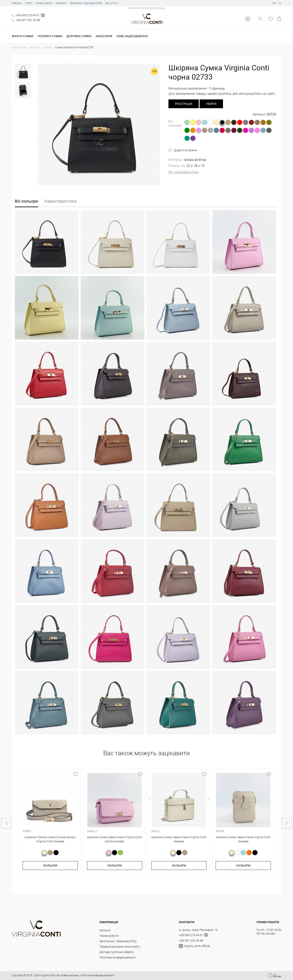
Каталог (105, 930)
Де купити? (112, 3)
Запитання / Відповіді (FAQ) (86, 3)
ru (280, 3)
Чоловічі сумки (50, 36)
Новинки (17, 3)
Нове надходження (132, 36)
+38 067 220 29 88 (28, 20)
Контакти (61, 3)
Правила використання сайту (120, 947)
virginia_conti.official (194, 946)
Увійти (250, 19)
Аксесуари (104, 36)
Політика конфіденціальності (98, 975)
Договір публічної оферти (117, 952)
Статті (29, 3)
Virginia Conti (48, 975)
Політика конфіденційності (118, 957)
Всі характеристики (183, 172)
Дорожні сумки (79, 36)
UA (274, 3)
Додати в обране (185, 150)
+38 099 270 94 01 (28, 15)
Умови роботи (44, 3)
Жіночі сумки (22, 36)
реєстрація (184, 104)
